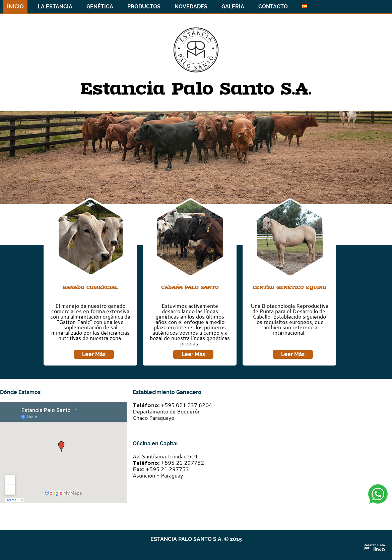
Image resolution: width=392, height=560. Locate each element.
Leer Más (94, 354)
